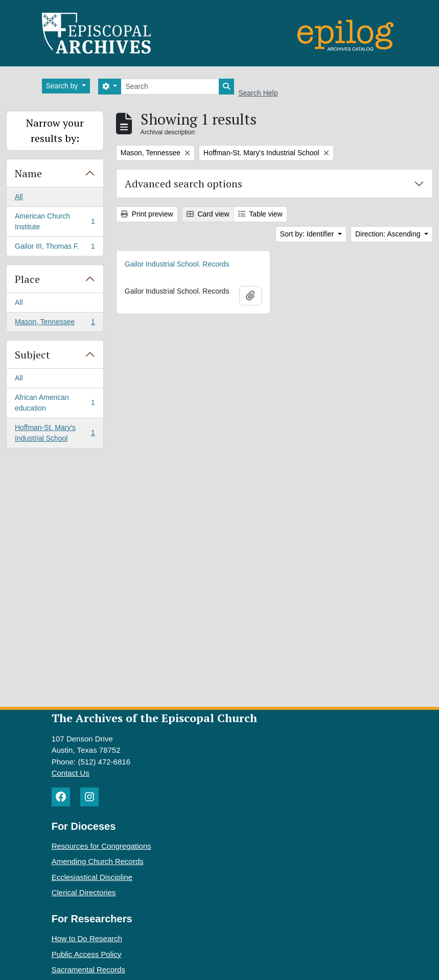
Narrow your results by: (55, 130)
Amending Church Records (98, 861)
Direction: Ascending (389, 234)
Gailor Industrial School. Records (177, 264)
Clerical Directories (84, 892)
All (19, 197)
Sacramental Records (88, 970)
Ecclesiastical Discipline (92, 877)
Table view (260, 214)
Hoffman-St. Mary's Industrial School (55, 433)
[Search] (170, 87)
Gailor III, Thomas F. (55, 248)
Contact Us (71, 773)
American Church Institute (55, 221)
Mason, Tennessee (55, 324)
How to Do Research (87, 938)
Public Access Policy (87, 954)
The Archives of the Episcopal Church (154, 718)
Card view (208, 214)
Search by (63, 86)
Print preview (147, 214)
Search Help (258, 93)
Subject (32, 355)
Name (28, 173)
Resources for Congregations (101, 846)
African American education (55, 403)
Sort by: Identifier (308, 234)
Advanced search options (183, 184)
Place (27, 279)
